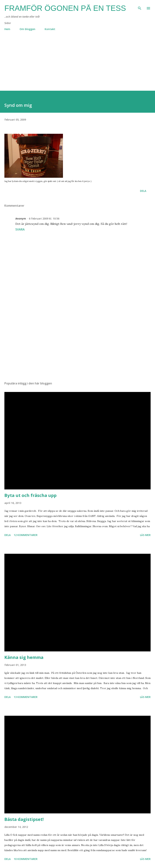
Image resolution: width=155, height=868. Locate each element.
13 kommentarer (26, 697)
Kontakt (50, 29)
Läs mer (145, 535)
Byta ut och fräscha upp (30, 495)
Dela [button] (143, 191)
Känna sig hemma (24, 657)
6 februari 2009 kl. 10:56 (44, 219)
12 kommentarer (26, 535)
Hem (7, 29)
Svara (20, 229)
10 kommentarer (26, 859)
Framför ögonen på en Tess (65, 8)
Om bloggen (27, 29)
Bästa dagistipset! (24, 819)
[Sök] (140, 7)
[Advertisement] (77, 65)
